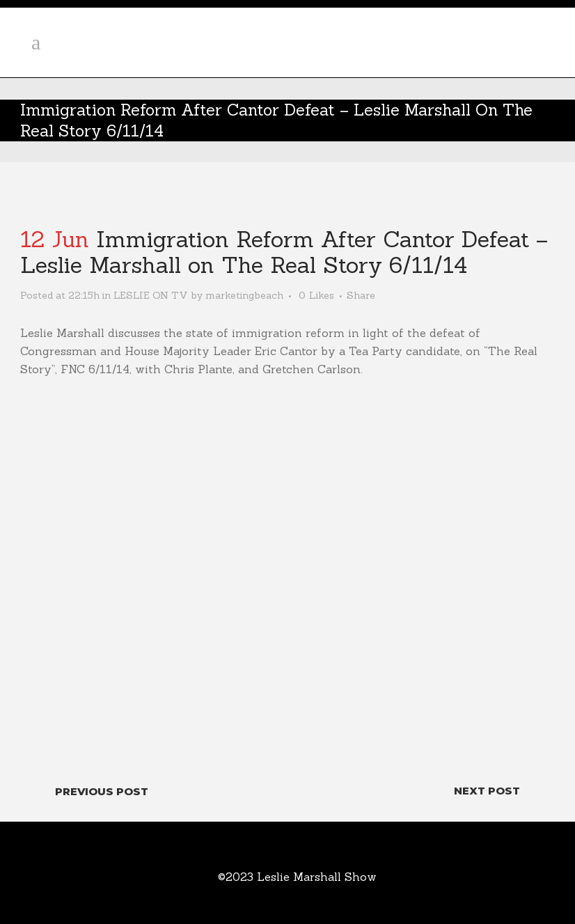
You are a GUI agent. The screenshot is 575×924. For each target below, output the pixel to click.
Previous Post (102, 791)
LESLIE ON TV (151, 295)
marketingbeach (244, 295)
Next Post (487, 791)
